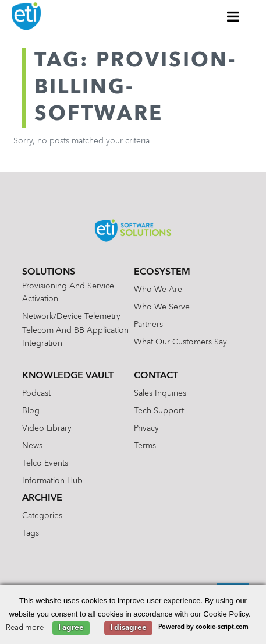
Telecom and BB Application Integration (75, 337)
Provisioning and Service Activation (68, 293)
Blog (31, 411)
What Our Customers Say (180, 342)
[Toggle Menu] (233, 16)
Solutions (49, 272)
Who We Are (158, 290)
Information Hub (52, 481)
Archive (42, 498)
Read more (25, 628)
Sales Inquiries (160, 393)
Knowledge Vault (68, 376)
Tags (31, 533)
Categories (42, 516)
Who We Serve (162, 307)
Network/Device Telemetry (71, 316)
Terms (145, 446)
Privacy (146, 428)
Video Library (47, 428)
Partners (148, 325)
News (32, 446)
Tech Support (159, 411)
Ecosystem (162, 272)
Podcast (36, 393)
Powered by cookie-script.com (203, 627)
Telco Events (45, 463)
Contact (156, 376)
